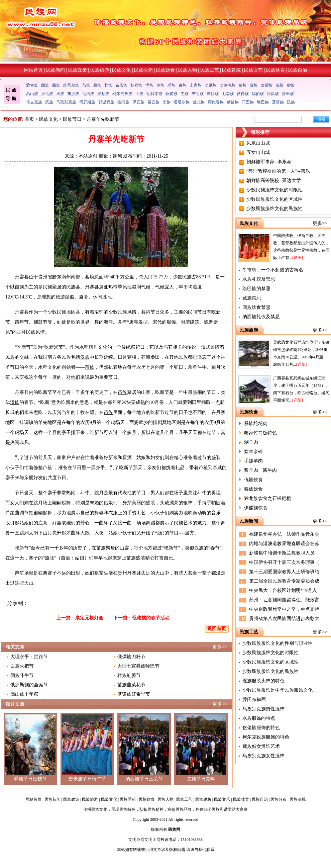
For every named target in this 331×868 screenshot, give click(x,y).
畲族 (291, 85)
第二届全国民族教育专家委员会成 (284, 581)
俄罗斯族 (87, 102)
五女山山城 (258, 152)
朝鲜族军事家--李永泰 (269, 162)
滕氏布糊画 (254, 700)
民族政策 (78, 70)
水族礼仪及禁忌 (259, 279)
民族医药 (143, 70)
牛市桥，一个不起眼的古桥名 (273, 270)
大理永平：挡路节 (29, 657)
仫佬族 (172, 94)
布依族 (121, 85)
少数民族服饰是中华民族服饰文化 (278, 690)
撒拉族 (213, 94)
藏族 (56, 85)
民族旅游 (100, 70)
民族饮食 (165, 70)
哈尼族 (211, 85)
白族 (183, 85)
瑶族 (172, 85)
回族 (45, 85)
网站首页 (33, 70)
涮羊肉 (251, 442)
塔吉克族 (34, 102)
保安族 (138, 102)
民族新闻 (56, 70)
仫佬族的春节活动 (151, 618)
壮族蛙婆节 (129, 675)
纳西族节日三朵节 (144, 779)
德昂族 (123, 102)
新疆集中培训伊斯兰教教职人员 (282, 553)
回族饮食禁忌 (256, 307)
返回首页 (217, 629)
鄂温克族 (106, 102)
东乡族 (73, 94)
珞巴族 (263, 102)
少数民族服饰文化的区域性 (274, 199)
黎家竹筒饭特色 (260, 433)
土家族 (196, 85)
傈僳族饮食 (256, 508)
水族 (60, 94)
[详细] (298, 258)
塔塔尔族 (182, 102)
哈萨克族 (228, 85)
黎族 (254, 85)
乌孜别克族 (66, 102)
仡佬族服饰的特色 (261, 728)
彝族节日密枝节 (30, 779)
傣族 (243, 85)
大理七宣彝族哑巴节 (138, 666)
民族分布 (279, 799)
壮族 (108, 85)
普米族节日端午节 (87, 779)
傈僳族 (267, 85)
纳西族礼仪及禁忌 (261, 317)
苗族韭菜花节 (131, 685)
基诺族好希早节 (134, 694)
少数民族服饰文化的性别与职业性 (278, 643)
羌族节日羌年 (201, 779)
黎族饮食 (253, 489)
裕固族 (153, 102)
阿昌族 (273, 94)
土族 (139, 94)
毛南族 (228, 94)
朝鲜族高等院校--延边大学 (274, 181)
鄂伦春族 (216, 102)
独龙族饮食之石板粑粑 (267, 498)
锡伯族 (258, 94)
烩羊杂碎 (253, 452)
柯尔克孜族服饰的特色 (266, 737)
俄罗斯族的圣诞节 (29, 685)
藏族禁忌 (252, 298)
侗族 (160, 85)
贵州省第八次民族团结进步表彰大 (284, 619)
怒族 (49, 102)
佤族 (280, 85)
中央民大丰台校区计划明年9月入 (283, 590)
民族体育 (275, 70)
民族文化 (121, 70)
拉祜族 (47, 94)
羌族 (185, 94)
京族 (167, 102)
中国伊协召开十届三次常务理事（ (284, 562)
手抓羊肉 (253, 461)
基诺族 (278, 102)
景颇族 (103, 94)
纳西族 (88, 94)
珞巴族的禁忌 (256, 289)
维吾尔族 (71, 85)
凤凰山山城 (258, 143)
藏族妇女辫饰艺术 (261, 746)
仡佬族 (243, 94)
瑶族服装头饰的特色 (263, 681)
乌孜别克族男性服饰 (263, 709)
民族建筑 (231, 70)
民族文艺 (253, 70)
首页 (29, 119)
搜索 (321, 119)
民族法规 (298, 799)
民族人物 (188, 70)
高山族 (32, 94)
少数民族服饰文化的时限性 (274, 190)
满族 (149, 85)
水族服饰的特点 (259, 718)
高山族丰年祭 (24, 694)
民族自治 (298, 70)
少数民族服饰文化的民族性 (274, 209)
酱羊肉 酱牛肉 (260, 470)
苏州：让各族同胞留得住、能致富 (284, 600)
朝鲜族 (136, 85)
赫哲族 (233, 102)
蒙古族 (32, 85)
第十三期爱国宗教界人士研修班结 (284, 572)
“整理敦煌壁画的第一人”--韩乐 (278, 171)
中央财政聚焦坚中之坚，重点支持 (284, 609)
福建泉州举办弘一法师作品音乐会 (284, 534)
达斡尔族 (154, 94)
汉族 (291, 102)
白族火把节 (22, 666)
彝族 (97, 85)
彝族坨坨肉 (256, 423)
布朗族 (198, 94)
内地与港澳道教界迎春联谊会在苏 (284, 544)
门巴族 (248, 102)
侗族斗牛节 (22, 675)
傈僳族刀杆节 (131, 657)
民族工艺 (210, 70)
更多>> (220, 647)
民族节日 (72, 119)
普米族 (288, 94)
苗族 (86, 85)
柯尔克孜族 (122, 94)
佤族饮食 (253, 480)
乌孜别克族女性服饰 (263, 756)
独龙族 (199, 102)
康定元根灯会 (89, 618)
